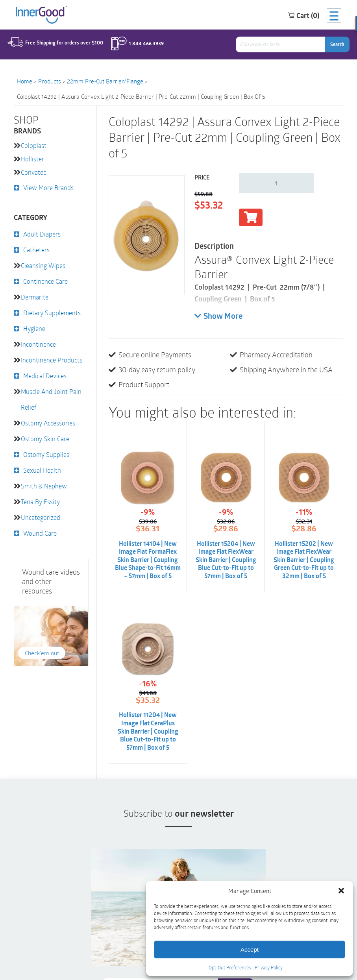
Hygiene (34, 328)
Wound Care (40, 533)
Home (25, 81)
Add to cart (251, 217)
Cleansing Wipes (43, 265)
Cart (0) (296, 15)
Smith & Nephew (44, 486)
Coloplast (34, 145)
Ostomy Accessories (48, 423)
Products (50, 81)
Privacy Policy (269, 967)
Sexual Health (42, 470)
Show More (218, 316)
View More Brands (48, 188)
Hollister (32, 159)
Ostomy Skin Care (45, 439)
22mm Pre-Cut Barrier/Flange (105, 81)
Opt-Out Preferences (230, 967)
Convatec (33, 172)
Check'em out (42, 653)
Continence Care (45, 281)
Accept (250, 949)
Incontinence (38, 344)
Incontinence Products (52, 360)
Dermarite (35, 297)
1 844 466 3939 (145, 44)
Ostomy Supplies (46, 454)
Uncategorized (41, 517)
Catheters (36, 250)
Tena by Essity (40, 502)
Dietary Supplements (52, 313)
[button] (341, 891)
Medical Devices (45, 376)
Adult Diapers (42, 234)
